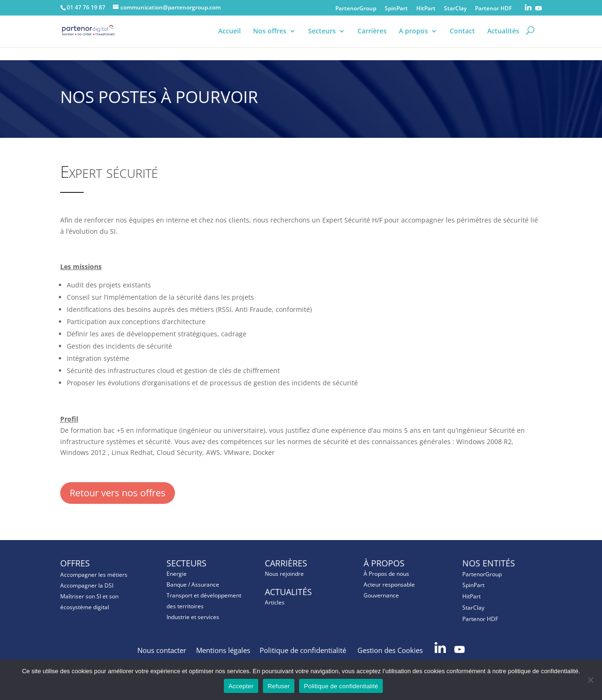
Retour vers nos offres (118, 493)
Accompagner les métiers (94, 575)
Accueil (230, 39)
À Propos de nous (386, 574)
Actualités (503, 39)
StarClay (455, 9)
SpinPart (396, 9)
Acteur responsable (389, 585)
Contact (462, 39)
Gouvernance (381, 595)
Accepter (241, 686)
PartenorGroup (356, 9)
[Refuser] (590, 680)
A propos (413, 39)
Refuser (279, 686)
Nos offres (270, 39)
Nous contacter (162, 650)
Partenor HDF (493, 9)
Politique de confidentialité (304, 650)
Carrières (372, 39)
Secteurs (322, 39)
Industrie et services (193, 617)
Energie (177, 574)
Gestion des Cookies (391, 650)
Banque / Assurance (193, 585)
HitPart (426, 9)
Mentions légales (223, 650)
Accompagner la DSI (87, 585)
